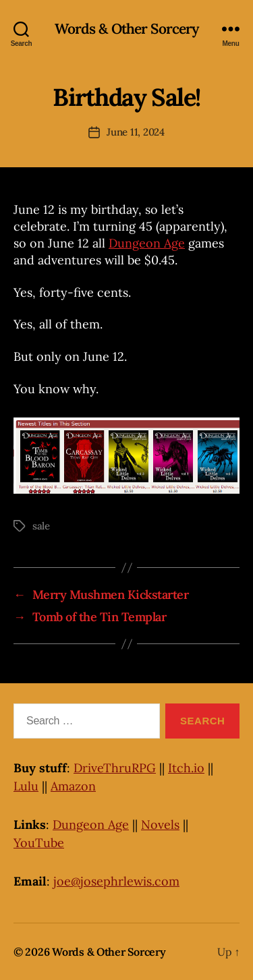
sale (41, 526)
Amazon (73, 786)
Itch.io (186, 768)
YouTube (39, 843)
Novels (160, 825)
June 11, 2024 (136, 132)
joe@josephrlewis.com (116, 881)
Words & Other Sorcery (127, 29)
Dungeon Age (147, 243)
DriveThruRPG (115, 768)
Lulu (26, 786)
